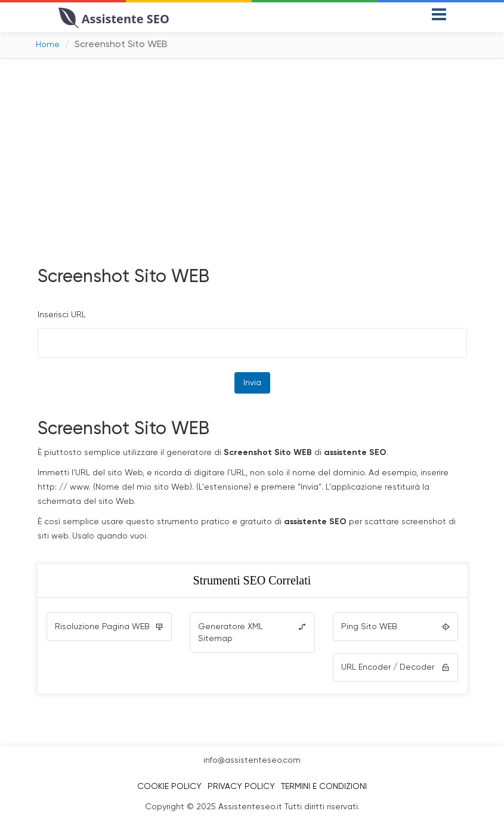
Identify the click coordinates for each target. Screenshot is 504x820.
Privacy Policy (241, 787)
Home (48, 45)
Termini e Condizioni (324, 787)
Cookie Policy (169, 787)
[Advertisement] (252, 160)
